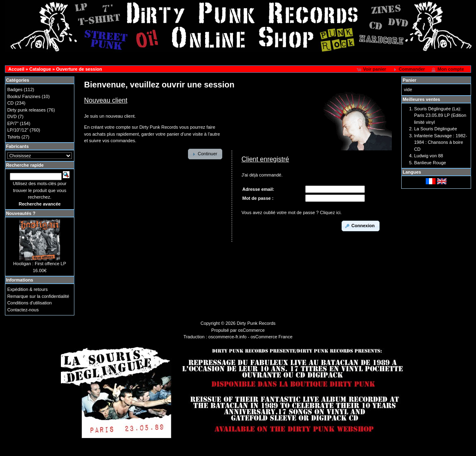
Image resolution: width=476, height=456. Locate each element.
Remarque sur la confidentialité (38, 296)
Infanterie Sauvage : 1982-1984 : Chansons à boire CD (440, 142)
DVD (12, 116)
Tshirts (14, 137)
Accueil (16, 69)
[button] (372, 69)
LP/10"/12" (18, 130)
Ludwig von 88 (428, 156)
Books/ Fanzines (24, 96)
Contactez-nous (23, 310)
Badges (15, 89)
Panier (409, 80)
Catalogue (40, 69)
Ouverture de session (79, 69)
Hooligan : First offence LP (39, 264)
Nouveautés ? (21, 213)
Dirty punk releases (27, 110)
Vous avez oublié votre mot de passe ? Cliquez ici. (292, 212)
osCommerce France (272, 337)
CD (11, 103)
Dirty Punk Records (256, 323)
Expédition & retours (28, 289)
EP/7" (13, 123)
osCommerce (251, 330)
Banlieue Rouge (430, 163)
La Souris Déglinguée (435, 129)
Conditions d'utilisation (30, 303)
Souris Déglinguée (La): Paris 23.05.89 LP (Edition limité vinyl (440, 115)
